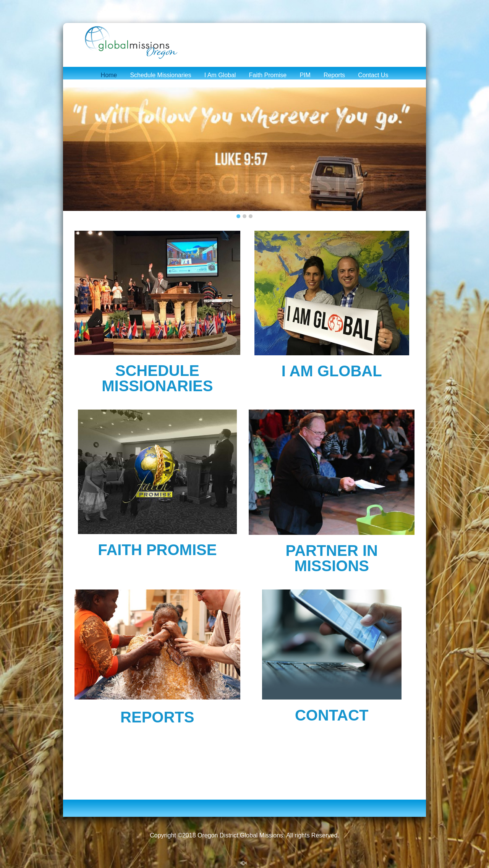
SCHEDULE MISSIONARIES (157, 378)
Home (109, 75)
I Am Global (220, 75)
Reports (334, 75)
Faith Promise (268, 75)
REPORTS (157, 717)
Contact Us (373, 75)
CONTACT (332, 715)
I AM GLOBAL (332, 371)
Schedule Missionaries (160, 75)
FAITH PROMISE (157, 550)
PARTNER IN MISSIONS (331, 558)
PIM (305, 75)
